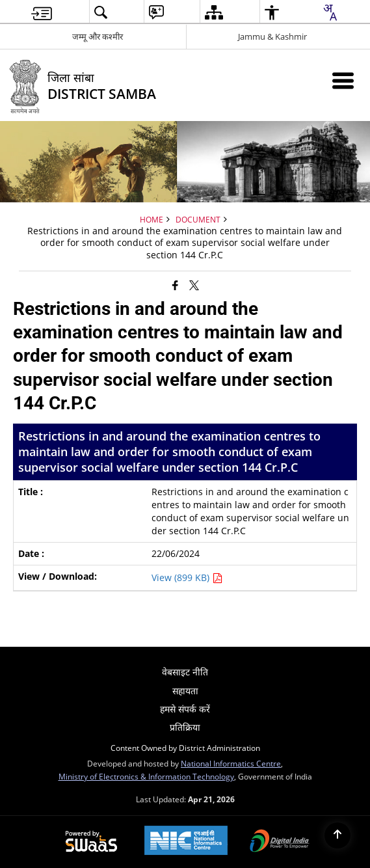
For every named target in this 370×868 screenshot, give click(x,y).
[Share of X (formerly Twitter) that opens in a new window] (194, 284)
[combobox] (330, 12)
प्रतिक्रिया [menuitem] (185, 727)
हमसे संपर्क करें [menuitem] (185, 709)
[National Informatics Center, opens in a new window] (186, 842)
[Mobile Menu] (343, 80)
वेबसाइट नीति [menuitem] (185, 672)
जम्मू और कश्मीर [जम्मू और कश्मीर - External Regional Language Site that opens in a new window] (98, 36)
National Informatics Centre (231, 763)
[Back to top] (337, 835)
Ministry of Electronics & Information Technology (146, 776)
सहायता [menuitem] (185, 691)
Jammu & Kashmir (272, 36)
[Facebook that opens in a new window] (175, 284)
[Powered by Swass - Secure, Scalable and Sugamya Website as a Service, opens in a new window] (91, 842)
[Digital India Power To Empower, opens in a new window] (280, 842)
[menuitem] (42, 12)
